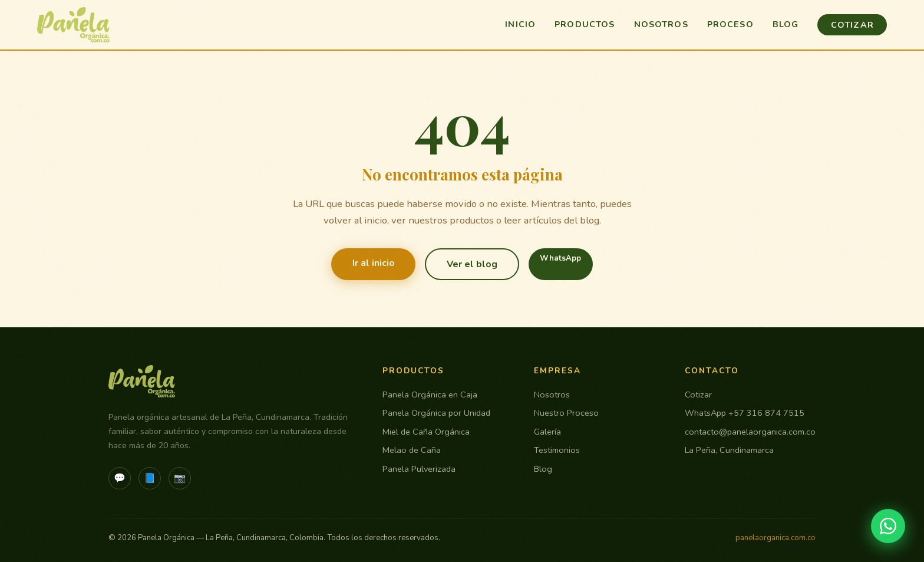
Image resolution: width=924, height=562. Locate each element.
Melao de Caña (412, 450)
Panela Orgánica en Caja (430, 395)
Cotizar (852, 25)
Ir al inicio (374, 263)
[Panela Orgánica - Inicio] (74, 25)
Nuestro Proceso (566, 413)
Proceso (730, 24)
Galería (547, 432)
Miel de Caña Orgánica (426, 432)
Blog (786, 24)
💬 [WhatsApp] (120, 478)
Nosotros (661, 24)
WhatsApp (560, 258)
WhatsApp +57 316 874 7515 (745, 413)
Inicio (520, 24)
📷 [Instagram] (180, 478)
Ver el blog (472, 264)
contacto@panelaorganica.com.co (750, 432)
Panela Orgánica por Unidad (436, 413)
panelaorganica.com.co (775, 538)
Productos (585, 24)
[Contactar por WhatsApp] (888, 526)
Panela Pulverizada (419, 469)
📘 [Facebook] (150, 478)
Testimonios (557, 450)
